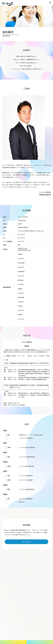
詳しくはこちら (27, 542)
